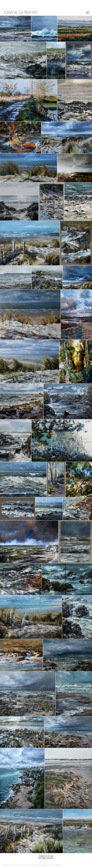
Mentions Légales (42, 865)
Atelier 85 (58, 865)
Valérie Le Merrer (21, 12)
